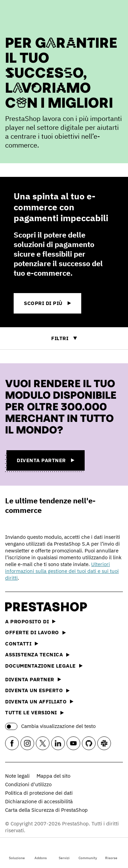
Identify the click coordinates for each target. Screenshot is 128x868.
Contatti (22, 644)
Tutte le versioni (34, 712)
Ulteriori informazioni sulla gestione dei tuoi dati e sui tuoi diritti (62, 571)
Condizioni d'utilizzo (28, 784)
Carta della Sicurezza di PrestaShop (46, 810)
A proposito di (30, 621)
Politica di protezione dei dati (39, 793)
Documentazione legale (44, 666)
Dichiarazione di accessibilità (39, 801)
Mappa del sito (53, 776)
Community (88, 852)
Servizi (64, 852)
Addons (41, 852)
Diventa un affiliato (39, 702)
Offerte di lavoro (35, 632)
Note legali (17, 776)
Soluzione (17, 852)
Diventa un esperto (37, 690)
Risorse (111, 852)
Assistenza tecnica (37, 654)
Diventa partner (33, 679)
